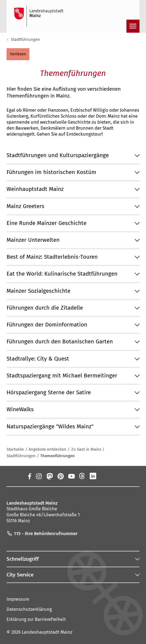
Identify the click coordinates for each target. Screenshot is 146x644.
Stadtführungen (25, 39)
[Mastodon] (49, 476)
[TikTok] (115, 476)
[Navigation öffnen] (133, 26)
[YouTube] (71, 476)
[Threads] (82, 476)
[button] (18, 54)
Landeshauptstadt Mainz (47, 632)
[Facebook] (29, 476)
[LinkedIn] (93, 476)
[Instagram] (39, 476)
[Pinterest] (60, 476)
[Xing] (104, 476)
